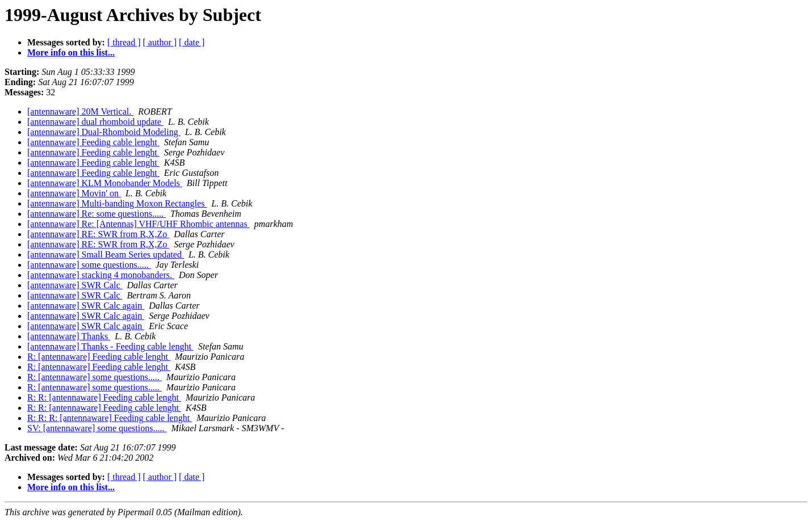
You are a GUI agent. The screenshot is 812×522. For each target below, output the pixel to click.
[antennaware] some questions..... (89, 265)
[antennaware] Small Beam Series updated (106, 254)
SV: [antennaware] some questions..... (97, 428)
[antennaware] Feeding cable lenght (93, 142)
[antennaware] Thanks (69, 336)
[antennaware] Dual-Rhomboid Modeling (104, 132)
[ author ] (160, 42)
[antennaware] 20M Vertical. (80, 111)
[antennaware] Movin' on (74, 193)
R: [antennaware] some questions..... (95, 377)
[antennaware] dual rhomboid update (95, 122)
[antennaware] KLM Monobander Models (105, 183)
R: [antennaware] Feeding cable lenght (99, 357)
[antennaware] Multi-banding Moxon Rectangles (117, 203)
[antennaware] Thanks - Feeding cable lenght (110, 346)
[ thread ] (124, 42)
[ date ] (192, 42)
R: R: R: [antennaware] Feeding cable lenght (110, 418)
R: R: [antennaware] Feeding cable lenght (104, 397)
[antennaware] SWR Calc (75, 285)
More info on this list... (71, 52)
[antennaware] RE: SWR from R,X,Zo (98, 234)
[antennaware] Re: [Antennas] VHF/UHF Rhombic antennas (139, 224)
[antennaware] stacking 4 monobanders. (101, 275)
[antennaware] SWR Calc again (86, 306)
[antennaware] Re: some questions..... (97, 214)
